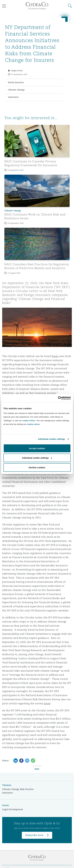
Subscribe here (34, 835)
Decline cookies (37, 467)
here (55, 356)
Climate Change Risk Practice (18, 789)
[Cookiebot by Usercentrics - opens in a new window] (58, 398)
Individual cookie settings (52, 439)
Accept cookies (37, 448)
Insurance (8, 793)
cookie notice (29, 420)
